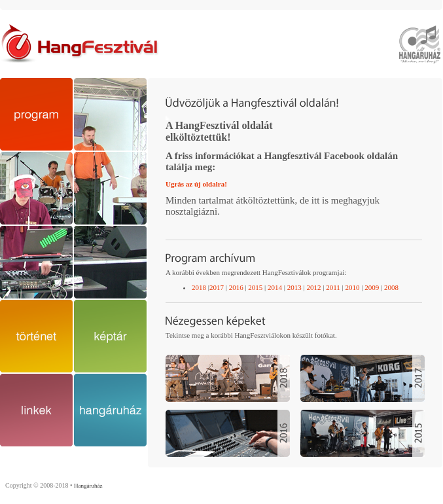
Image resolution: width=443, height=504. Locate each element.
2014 (275, 287)
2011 (333, 287)
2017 (217, 287)
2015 (255, 287)
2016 (236, 287)
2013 (294, 287)
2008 (391, 287)
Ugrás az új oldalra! (196, 184)
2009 (372, 287)
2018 (199, 287)
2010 (352, 287)
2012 (313, 287)
